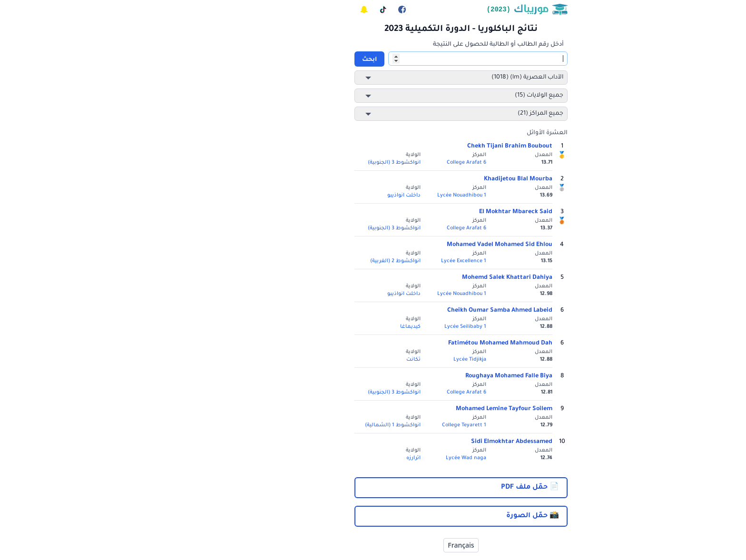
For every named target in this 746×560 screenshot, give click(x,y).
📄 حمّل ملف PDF (442, 488)
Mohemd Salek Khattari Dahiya (419, 278)
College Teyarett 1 (376, 425)
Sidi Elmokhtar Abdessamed (424, 442)
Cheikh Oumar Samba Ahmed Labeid (412, 311)
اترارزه (325, 458)
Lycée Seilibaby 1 (377, 327)
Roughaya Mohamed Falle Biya (421, 376)
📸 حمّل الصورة (445, 516)
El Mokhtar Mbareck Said (428, 212)
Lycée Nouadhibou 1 (374, 196)
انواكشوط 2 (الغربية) (307, 261)
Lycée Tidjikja (382, 360)
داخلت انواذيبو (316, 196)
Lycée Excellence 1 (376, 261)
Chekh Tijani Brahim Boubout (422, 147)
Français (373, 545)
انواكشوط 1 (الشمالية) (305, 425)
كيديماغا (322, 327)
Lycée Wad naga (378, 458)
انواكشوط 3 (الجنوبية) (306, 163)
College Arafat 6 (378, 163)
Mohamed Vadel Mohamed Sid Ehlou (412, 245)
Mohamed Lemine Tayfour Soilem (416, 409)
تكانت (325, 360)
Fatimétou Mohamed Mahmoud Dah (412, 344)
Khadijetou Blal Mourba (430, 179)
